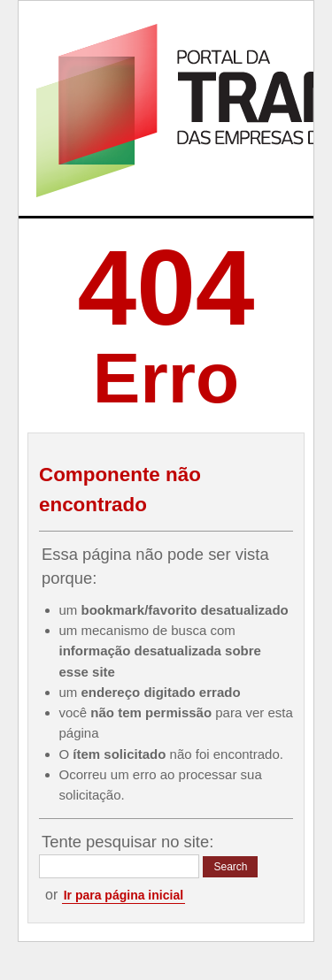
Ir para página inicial (124, 895)
